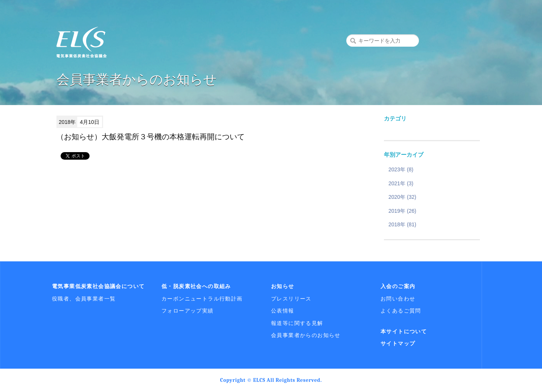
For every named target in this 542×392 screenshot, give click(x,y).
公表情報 (283, 311)
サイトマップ (398, 343)
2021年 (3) (401, 183)
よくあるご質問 (401, 311)
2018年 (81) (402, 224)
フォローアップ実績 (188, 311)
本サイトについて (404, 331)
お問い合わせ (398, 299)
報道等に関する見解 (297, 323)
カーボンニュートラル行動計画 (202, 299)
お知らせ (283, 286)
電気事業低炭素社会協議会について (98, 286)
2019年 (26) (402, 211)
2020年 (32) (402, 197)
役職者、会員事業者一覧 (84, 299)
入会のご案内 (398, 286)
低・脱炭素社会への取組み (196, 286)
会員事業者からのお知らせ (306, 335)
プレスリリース (291, 299)
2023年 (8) (401, 169)
